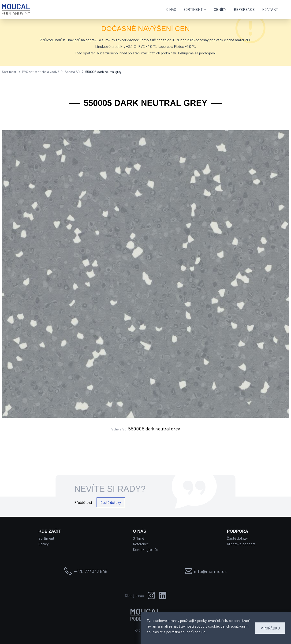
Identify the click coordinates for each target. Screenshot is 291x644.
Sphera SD (72, 72)
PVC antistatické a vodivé (41, 72)
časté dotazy (111, 502)
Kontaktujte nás (145, 549)
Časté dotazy (237, 538)
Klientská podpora (241, 544)
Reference (141, 544)
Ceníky (43, 544)
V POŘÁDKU (270, 628)
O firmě (139, 538)
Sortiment (9, 72)
